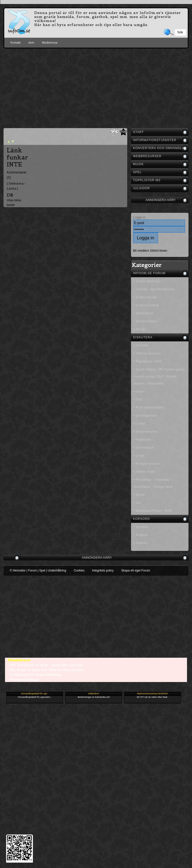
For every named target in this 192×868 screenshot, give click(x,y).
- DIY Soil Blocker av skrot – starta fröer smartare (44, 665)
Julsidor (141, 188)
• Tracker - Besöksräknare (154, 289)
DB (10, 195)
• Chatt (139, 456)
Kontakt (16, 43)
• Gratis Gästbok (146, 305)
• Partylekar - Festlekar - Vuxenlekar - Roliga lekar (153, 483)
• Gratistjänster (145, 416)
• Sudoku (140, 543)
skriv (31, 43)
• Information (144, 448)
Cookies (79, 570)
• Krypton (141, 535)
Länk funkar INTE (17, 157)
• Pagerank (142, 440)
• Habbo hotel (144, 472)
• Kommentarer (145, 321)
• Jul (137, 503)
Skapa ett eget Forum (136, 570)
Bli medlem (141, 251)
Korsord (141, 519)
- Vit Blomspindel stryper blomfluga (33, 675)
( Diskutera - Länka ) (16, 186)
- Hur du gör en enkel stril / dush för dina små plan (44, 670)
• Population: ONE (148, 361)
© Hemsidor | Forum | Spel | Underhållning (38, 570)
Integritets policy (103, 570)
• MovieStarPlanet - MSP (153, 511)
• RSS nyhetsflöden (149, 408)
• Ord (138, 400)
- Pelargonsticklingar (22, 680)
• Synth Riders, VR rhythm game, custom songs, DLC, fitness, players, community (159, 376)
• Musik (139, 495)
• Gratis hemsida (146, 281)
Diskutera (143, 337)
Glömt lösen (159, 251)
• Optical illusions (147, 353)
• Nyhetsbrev (143, 313)
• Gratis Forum (145, 297)
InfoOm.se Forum (149, 273)
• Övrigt (139, 329)
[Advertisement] (96, 87)
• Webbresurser (146, 432)
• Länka (139, 424)
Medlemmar (50, 43)
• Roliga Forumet (147, 464)
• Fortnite (141, 345)
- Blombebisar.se (18, 660)
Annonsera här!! (160, 200)
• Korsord (141, 527)
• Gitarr (139, 392)
